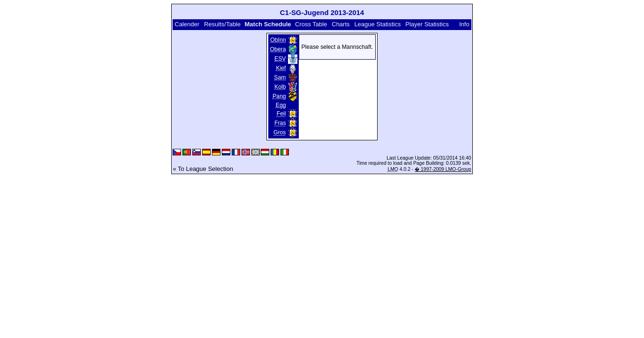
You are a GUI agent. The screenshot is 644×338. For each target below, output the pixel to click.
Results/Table (222, 24)
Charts (341, 24)
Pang (279, 96)
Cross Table (311, 24)
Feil (281, 114)
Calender (187, 24)
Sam (280, 77)
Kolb (280, 87)
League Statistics (377, 24)
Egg (281, 105)
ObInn (278, 40)
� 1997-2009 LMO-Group (443, 169)
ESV (280, 59)
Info (464, 24)
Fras (280, 123)
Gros (280, 132)
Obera (278, 49)
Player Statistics (427, 24)
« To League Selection (203, 169)
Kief (281, 68)
